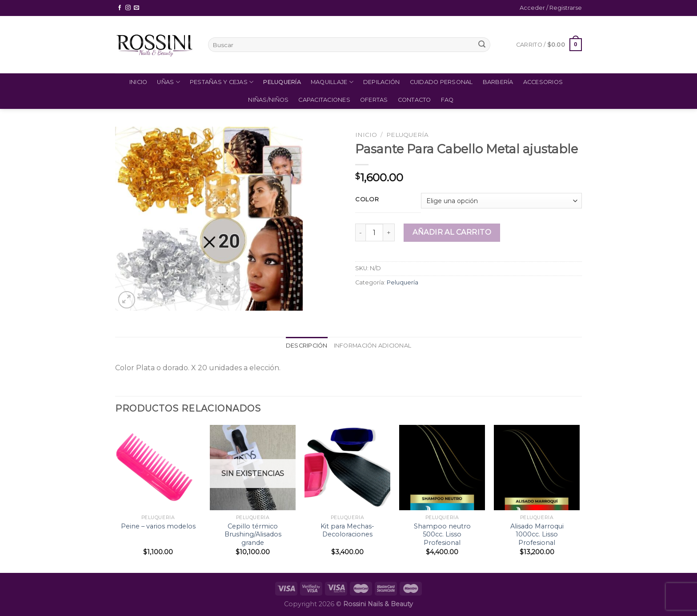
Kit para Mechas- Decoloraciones (347, 530)
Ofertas (374, 100)
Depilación (382, 82)
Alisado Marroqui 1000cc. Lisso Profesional (537, 534)
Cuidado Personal (441, 82)
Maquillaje (332, 82)
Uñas (168, 82)
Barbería (498, 82)
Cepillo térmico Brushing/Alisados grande (253, 534)
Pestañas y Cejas (222, 82)
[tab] (307, 346)
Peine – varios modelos (158, 526)
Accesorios (543, 82)
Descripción (307, 346)
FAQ (447, 100)
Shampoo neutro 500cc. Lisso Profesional (442, 534)
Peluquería (282, 82)
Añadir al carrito (452, 232)
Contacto (415, 100)
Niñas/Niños (268, 100)
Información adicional (373, 346)
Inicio (138, 82)
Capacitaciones (324, 100)
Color (367, 200)
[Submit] (482, 45)
